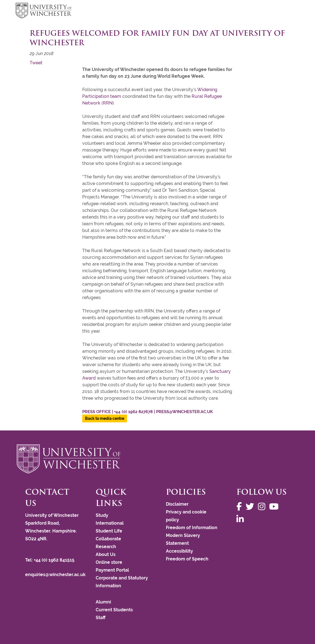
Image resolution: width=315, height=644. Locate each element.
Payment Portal (112, 570)
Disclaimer (177, 504)
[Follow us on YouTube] (275, 507)
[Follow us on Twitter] (251, 507)
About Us (106, 554)
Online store (109, 562)
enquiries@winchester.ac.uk (55, 575)
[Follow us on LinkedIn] (241, 519)
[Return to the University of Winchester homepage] (157, 459)
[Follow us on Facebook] (240, 507)
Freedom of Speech (187, 559)
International (110, 523)
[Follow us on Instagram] (263, 507)
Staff (101, 618)
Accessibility (179, 551)
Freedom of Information (192, 528)
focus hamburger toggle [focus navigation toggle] (290, 11)
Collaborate (108, 539)
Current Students (114, 610)
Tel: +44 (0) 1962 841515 (50, 560)
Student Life (109, 531)
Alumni (103, 602)
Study (102, 515)
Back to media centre (105, 418)
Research (106, 547)
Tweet (36, 63)
